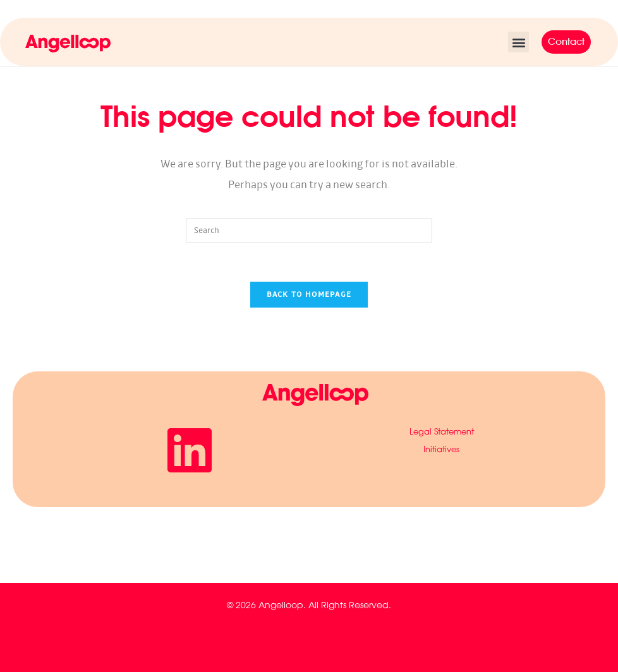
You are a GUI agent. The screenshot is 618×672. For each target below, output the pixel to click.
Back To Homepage (309, 295)
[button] (518, 42)
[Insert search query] (309, 231)
